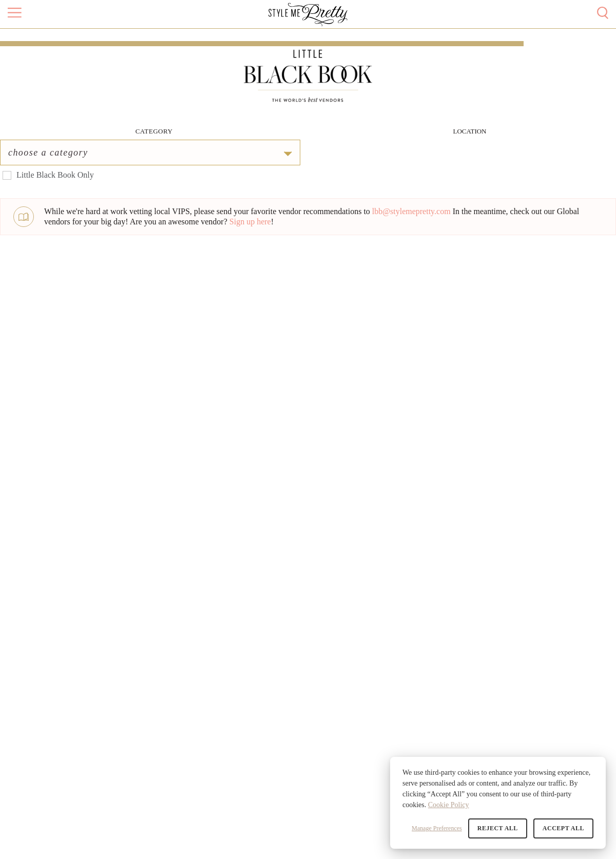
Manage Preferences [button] (437, 828)
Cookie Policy (449, 805)
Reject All (498, 828)
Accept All (563, 828)
